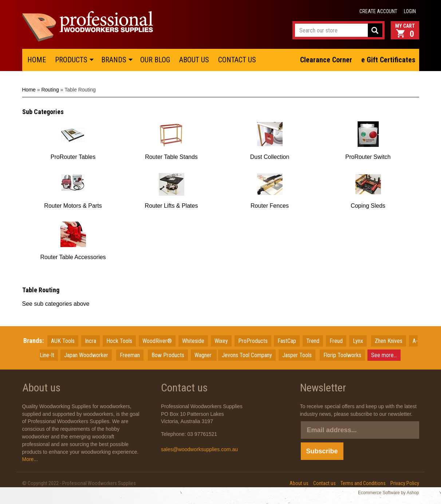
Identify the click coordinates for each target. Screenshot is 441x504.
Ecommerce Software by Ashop (388, 493)
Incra (90, 341)
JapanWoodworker (86, 355)
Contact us (324, 483)
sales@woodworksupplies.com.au (199, 449)
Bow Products (168, 355)
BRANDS (114, 60)
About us (299, 483)
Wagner (204, 355)
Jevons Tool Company (247, 355)
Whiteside (193, 341)
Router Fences (270, 206)
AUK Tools (63, 341)
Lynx (358, 341)
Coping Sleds (368, 206)
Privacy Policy (405, 483)
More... (30, 459)
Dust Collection (270, 157)
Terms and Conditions (363, 483)
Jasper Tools (297, 355)
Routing (50, 90)
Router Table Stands (171, 157)
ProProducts (253, 341)
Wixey (221, 341)
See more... (384, 355)
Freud (336, 341)
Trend (313, 341)
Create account (378, 11)
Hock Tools (119, 341)
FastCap (287, 341)
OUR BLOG (155, 60)
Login (410, 11)
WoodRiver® (157, 341)
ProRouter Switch (368, 157)
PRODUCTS (71, 60)
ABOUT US (194, 60)
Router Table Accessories (73, 257)
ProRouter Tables (73, 157)
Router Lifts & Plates (172, 206)
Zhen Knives (389, 341)
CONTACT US (237, 60)
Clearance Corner (326, 60)
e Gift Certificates (388, 60)
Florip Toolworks (342, 355)
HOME (37, 60)
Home (29, 90)
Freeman (130, 355)
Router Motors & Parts (73, 206)
